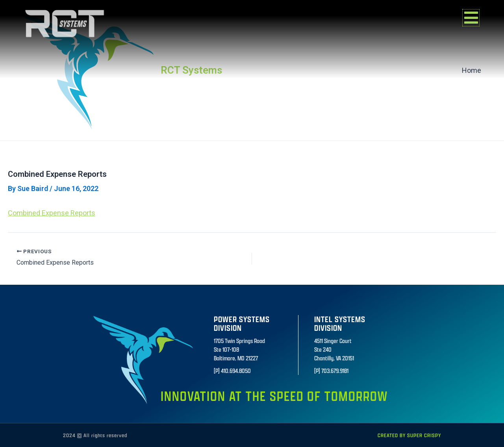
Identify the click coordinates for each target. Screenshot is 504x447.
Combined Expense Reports (52, 213)
